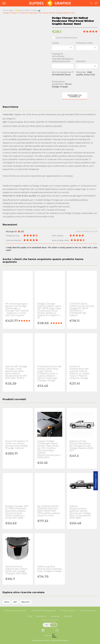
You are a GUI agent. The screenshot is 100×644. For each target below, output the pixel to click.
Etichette (68, 616)
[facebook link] (43, 630)
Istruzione (55, 616)
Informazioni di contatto (16, 610)
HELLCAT (26, 602)
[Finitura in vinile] (87, 48)
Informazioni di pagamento (44, 610)
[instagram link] (57, 630)
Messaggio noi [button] (96, 481)
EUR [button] (53, 625)
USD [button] (47, 625)
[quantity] (87, 66)
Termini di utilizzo (88, 610)
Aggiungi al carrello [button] (75, 96)
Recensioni (41, 616)
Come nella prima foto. (65, 38)
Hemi (7, 602)
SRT (15, 602)
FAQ (30, 616)
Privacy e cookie (68, 610)
